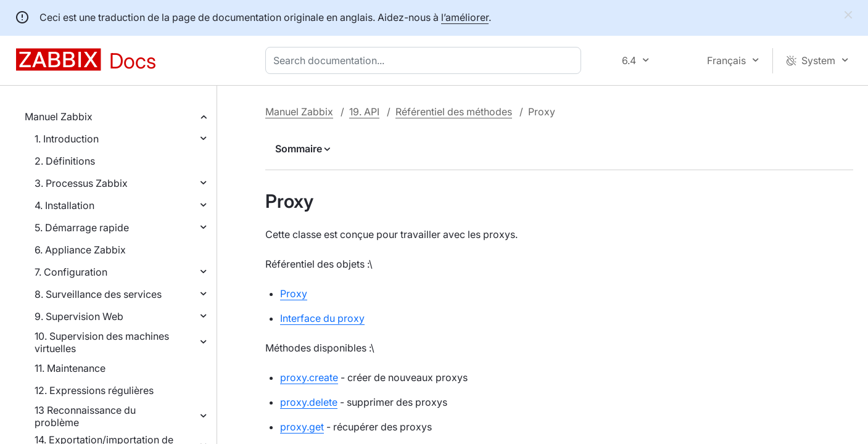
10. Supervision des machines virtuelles (102, 342)
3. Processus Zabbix (81, 183)
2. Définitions (65, 161)
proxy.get (302, 427)
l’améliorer (465, 17)
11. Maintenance (70, 368)
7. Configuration (71, 272)
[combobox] (426, 60)
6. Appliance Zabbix (80, 250)
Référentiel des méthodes (454, 112)
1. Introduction (67, 139)
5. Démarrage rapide (82, 228)
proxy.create (309, 377)
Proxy (294, 294)
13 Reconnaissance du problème (85, 416)
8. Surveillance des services (98, 294)
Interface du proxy (322, 318)
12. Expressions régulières (94, 390)
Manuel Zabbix (59, 117)
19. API (364, 112)
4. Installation (64, 205)
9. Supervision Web (79, 316)
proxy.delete (309, 402)
